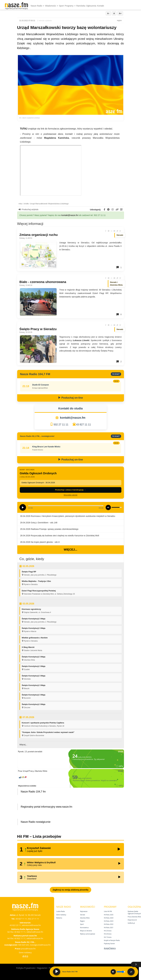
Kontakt (101, 6)
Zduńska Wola (85, 918)
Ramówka (81, 6)
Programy (70, 6)
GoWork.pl (131, 923)
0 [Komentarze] (119, 314)
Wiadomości (52, 6)
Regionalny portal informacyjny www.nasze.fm (47, 807)
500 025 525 (24, 945)
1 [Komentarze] (119, 267)
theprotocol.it (132, 920)
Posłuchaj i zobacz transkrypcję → (70, 490)
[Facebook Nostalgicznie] (25, 956)
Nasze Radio (37, 6)
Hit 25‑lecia (108, 931)
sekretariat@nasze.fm (31, 925)
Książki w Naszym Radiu (112, 940)
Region (82, 921)
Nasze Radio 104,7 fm (33, 792)
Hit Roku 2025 (109, 915)
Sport (61, 6)
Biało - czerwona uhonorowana (43, 282)
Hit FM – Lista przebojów (39, 836)
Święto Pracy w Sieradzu (38, 329)
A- (108, 13)
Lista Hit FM (108, 911)
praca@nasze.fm (28, 949)
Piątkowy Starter (109, 944)
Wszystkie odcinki (70, 495)
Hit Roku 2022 (109, 924)
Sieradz (83, 915)
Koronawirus (84, 928)
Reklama (59, 918)
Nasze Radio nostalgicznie (36, 822)
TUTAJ (24, 129)
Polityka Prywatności (26, 968)
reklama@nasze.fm (35, 932)
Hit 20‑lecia (108, 934)
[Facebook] (23, 956)
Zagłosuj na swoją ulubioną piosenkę (70, 890)
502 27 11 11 (61, 425)
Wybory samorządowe (88, 934)
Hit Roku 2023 (109, 921)
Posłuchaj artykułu (29, 209)
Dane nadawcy (25, 952)
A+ (120, 13)
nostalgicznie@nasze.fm (40, 945)
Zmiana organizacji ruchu (39, 235)
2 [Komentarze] (119, 362)
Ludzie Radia (61, 911)
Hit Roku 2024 (109, 918)
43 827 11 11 (83, 425)
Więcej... (70, 550)
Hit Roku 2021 (109, 928)
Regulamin (42, 968)
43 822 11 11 (20, 932)
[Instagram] (27, 956)
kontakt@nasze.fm (70, 215)
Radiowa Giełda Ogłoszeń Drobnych (134, 912)
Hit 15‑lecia (108, 937)
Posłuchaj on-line (70, 398)
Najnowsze (84, 911)
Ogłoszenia (91, 6)
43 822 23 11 (15, 925)
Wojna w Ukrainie (86, 931)
